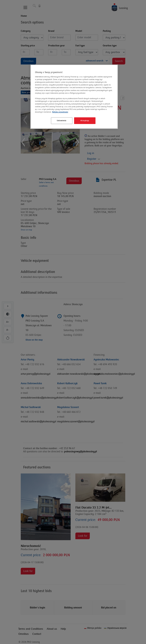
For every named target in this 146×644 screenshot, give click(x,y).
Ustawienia (62, 121)
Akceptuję (85, 121)
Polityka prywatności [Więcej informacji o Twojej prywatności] (60, 112)
